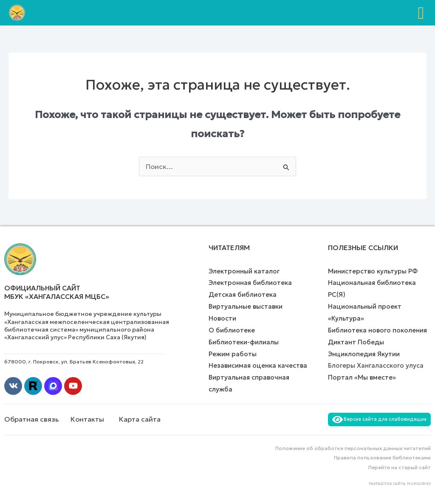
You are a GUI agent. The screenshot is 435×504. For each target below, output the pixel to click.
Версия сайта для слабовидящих (379, 419)
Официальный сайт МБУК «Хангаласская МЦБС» (57, 292)
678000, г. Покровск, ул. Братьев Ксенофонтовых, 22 (74, 362)
